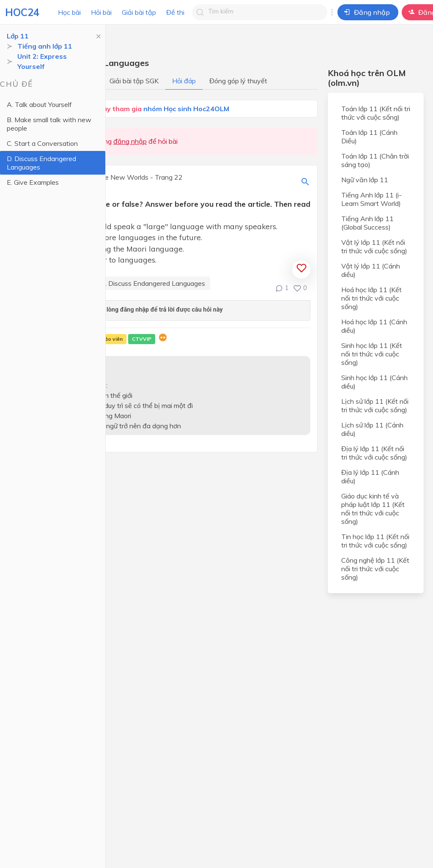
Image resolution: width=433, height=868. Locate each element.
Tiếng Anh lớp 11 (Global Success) (367, 223)
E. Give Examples (33, 182)
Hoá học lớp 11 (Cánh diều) (374, 326)
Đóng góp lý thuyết (238, 81)
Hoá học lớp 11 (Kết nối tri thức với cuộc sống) (371, 298)
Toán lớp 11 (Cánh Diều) (369, 137)
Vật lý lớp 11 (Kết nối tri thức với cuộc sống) (374, 246)
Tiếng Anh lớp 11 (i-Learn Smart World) (371, 199)
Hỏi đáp (184, 81)
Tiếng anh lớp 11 (45, 46)
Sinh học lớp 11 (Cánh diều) (374, 382)
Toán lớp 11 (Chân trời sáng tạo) (375, 160)
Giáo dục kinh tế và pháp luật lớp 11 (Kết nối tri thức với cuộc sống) (373, 509)
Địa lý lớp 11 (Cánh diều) (370, 476)
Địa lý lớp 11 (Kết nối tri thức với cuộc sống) (374, 453)
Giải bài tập (139, 12)
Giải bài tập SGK (134, 81)
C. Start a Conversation (42, 143)
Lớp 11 (18, 36)
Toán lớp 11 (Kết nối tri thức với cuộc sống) (376, 113)
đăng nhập (130, 141)
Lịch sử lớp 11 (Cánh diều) (372, 429)
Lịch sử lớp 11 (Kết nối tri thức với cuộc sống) (375, 405)
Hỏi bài (101, 12)
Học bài (69, 12)
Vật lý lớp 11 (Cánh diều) (371, 270)
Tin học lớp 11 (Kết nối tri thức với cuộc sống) (375, 541)
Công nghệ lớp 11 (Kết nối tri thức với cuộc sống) (375, 569)
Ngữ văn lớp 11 (365, 180)
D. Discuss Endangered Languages (41, 163)
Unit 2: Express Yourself (42, 61)
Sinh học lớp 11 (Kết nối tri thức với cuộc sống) (372, 354)
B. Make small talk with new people (49, 124)
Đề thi (175, 12)
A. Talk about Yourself (39, 104)
